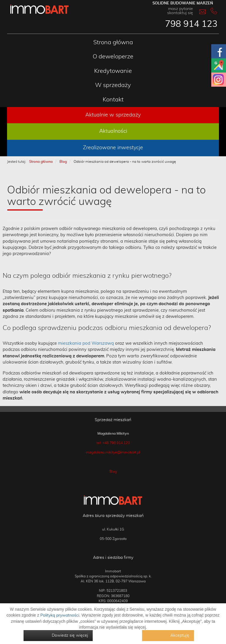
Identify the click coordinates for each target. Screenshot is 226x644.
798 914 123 (191, 24)
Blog (113, 471)
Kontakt (113, 100)
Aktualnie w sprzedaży (113, 115)
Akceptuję (180, 635)
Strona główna (113, 42)
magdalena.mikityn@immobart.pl (113, 452)
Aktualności (113, 131)
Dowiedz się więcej (70, 635)
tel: (99, 443)
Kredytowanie (113, 71)
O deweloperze (113, 57)
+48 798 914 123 (116, 443)
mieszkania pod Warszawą (86, 343)
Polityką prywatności (60, 615)
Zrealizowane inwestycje (113, 148)
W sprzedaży (113, 85)
